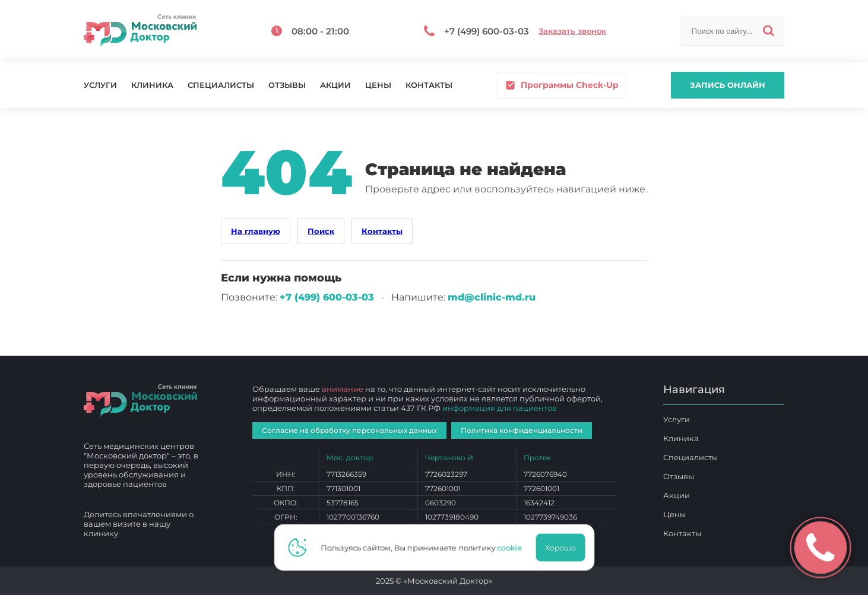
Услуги (100, 85)
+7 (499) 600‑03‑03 (327, 297)
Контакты (429, 85)
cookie (510, 547)
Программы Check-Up (562, 85)
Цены (378, 85)
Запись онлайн (728, 85)
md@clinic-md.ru (492, 297)
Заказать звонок (572, 31)
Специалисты (221, 85)
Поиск (321, 231)
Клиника (152, 85)
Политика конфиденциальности (522, 430)
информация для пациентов (500, 408)
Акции (335, 85)
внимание (343, 389)
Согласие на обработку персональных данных (349, 430)
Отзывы (287, 85)
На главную (256, 231)
